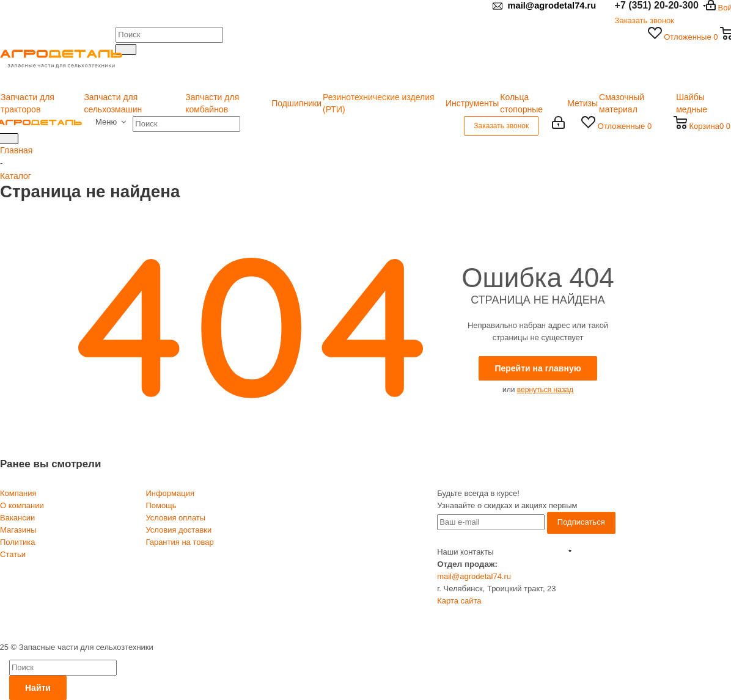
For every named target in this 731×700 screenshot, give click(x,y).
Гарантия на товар (179, 542)
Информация (170, 493)
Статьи (13, 554)
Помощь (161, 505)
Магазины (18, 530)
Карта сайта (459, 601)
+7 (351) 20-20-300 (530, 551)
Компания (18, 493)
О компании (22, 505)
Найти (38, 688)
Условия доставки (178, 530)
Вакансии (17, 518)
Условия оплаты (175, 518)
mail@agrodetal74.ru (474, 576)
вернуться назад (545, 390)
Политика (18, 542)
